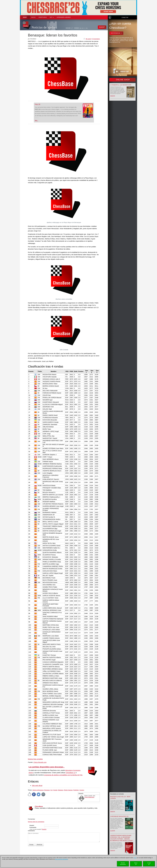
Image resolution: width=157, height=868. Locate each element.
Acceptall (149, 864)
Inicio (33, 17)
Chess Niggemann (89, 797)
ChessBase (39, 806)
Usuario (32, 825)
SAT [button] (52, 17)
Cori (51, 790)
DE (80, 28)
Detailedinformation (123, 864)
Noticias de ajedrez (44, 27)
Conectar (125, 18)
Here (135, 858)
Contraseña (33, 827)
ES (85, 28)
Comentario (31, 831)
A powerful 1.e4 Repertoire (121, 85)
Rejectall (136, 864)
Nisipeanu (61, 790)
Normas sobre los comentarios (36, 822)
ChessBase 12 (71, 773)
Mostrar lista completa (35, 759)
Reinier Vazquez (68, 790)
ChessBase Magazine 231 (120, 816)
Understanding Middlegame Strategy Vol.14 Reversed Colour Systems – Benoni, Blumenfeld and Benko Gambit (122, 838)
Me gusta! (88, 39)
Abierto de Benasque (38, 790)
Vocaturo (82, 790)
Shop (25, 17)
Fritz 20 (37, 104)
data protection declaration (61, 859)
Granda (55, 790)
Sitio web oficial (37, 786)
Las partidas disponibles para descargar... (47, 767)
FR (87, 28)
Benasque (47, 790)
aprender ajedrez (64, 17)
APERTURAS (43, 17)
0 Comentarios (96, 39)
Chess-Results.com (40, 762)
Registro (44, 829)
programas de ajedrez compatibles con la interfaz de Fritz (63, 775)
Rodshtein (76, 790)
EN (83, 28)
